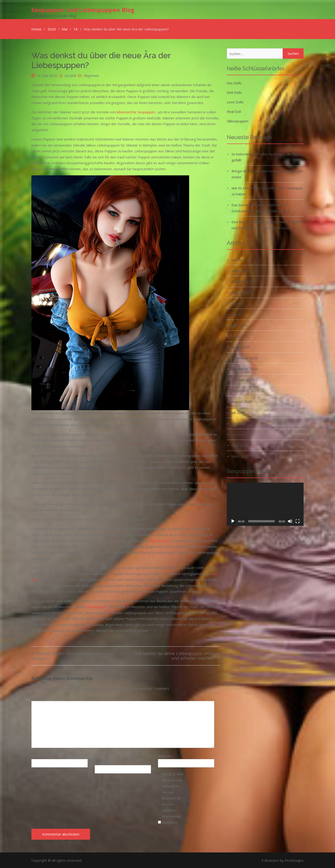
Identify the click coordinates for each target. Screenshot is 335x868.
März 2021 (240, 336)
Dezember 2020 (245, 357)
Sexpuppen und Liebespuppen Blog (83, 10)
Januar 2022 (241, 270)
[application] (265, 504)
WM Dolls (234, 92)
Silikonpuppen (97, 606)
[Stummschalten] (290, 521)
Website (165, 756)
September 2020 (245, 390)
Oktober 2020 (243, 379)
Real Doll (234, 111)
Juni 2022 (239, 259)
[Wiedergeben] (233, 521)
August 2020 (242, 401)
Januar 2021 (241, 347)
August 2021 (242, 292)
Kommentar (42, 698)
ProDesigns (294, 860)
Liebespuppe (159, 540)
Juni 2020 (239, 423)
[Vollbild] (298, 521)
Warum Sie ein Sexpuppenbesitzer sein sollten (73, 656)
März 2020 (240, 456)
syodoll (70, 75)
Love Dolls (235, 102)
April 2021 (240, 325)
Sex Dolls (234, 82)
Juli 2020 (238, 412)
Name (38, 756)
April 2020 (240, 445)
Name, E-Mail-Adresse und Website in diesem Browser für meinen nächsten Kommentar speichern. (173, 798)
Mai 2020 (239, 434)
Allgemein (91, 75)
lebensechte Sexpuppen (136, 111)
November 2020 (245, 368)
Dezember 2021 (245, 281)
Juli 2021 (238, 303)
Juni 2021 (239, 314)
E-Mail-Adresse (103, 759)
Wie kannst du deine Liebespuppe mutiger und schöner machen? (177, 656)
